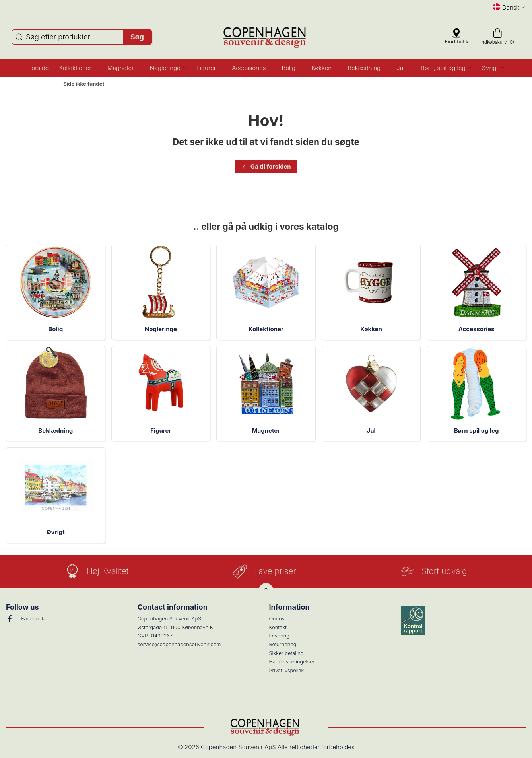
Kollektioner (266, 329)
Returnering (283, 644)
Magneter (266, 431)
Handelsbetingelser (292, 662)
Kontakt (278, 627)
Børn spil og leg (476, 431)
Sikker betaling (286, 653)
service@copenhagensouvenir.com (179, 644)
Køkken (371, 329)
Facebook (25, 619)
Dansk (509, 7)
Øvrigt (56, 532)
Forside (43, 84)
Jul (371, 431)
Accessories (477, 329)
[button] (78, 68)
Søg (137, 37)
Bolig (55, 329)
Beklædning (55, 431)
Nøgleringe (161, 329)
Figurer (161, 431)
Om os (277, 619)
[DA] (266, 37)
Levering (279, 636)
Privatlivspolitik (287, 670)
